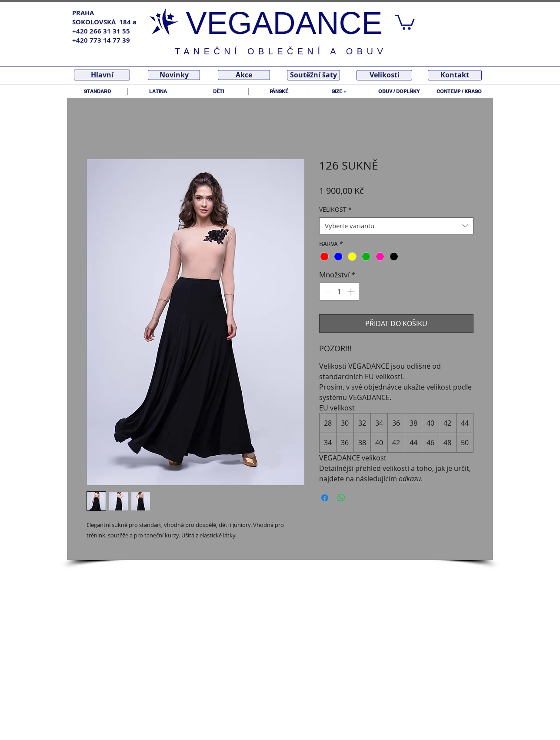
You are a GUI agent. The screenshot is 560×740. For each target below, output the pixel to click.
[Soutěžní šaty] (313, 75)
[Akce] (244, 75)
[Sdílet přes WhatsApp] (341, 498)
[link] (405, 22)
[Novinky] (174, 75)
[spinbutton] (339, 292)
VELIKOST (335, 209)
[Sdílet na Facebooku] (325, 498)
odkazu (410, 479)
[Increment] (352, 292)
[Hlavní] (102, 75)
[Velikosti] (384, 75)
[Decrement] (327, 292)
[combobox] (396, 226)
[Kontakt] (455, 75)
